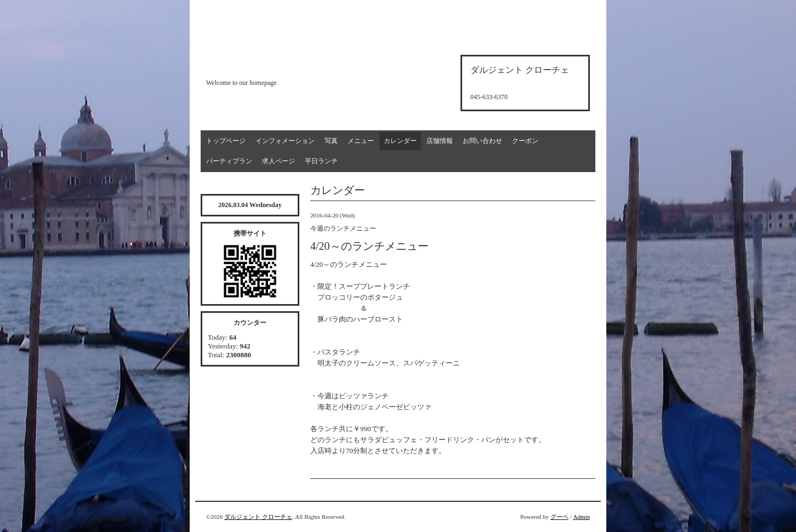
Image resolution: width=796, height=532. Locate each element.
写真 (331, 141)
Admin (581, 517)
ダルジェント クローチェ (258, 517)
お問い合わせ (482, 141)
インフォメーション (285, 141)
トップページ (226, 141)
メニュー (361, 141)
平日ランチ (321, 161)
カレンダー (400, 141)
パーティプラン (229, 161)
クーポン (525, 141)
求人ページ (278, 161)
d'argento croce (261, 64)
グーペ (559, 517)
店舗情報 (440, 141)
